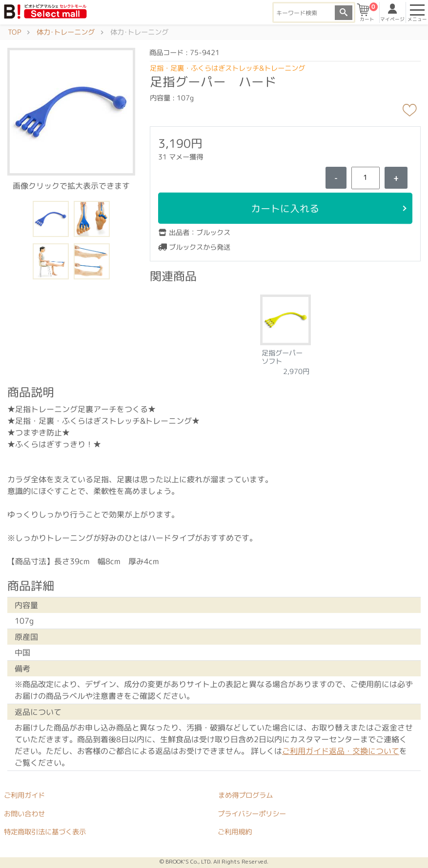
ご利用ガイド (24, 795)
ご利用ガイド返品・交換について (341, 751)
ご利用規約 (235, 832)
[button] (71, 111)
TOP (14, 32)
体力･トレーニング (66, 32)
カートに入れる (285, 208)
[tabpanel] (285, 332)
